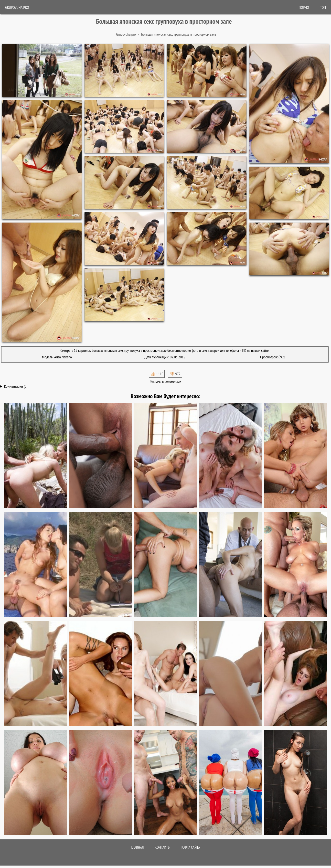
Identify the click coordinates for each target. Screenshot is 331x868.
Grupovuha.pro (17, 7)
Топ (323, 7)
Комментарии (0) (16, 386)
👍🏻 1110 (157, 374)
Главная (137, 847)
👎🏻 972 (175, 374)
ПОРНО (304, 7)
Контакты (163, 847)
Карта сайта (191, 847)
